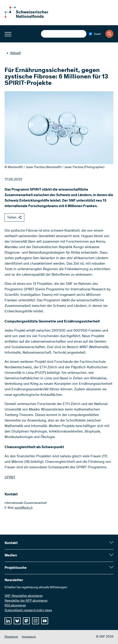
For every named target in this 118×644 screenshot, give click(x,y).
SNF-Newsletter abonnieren (24, 596)
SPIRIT (10, 477)
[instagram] (36, 621)
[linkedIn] (8, 621)
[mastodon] (26, 621)
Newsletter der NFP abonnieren (26, 601)
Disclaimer (11, 637)
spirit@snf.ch (24, 508)
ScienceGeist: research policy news (28, 611)
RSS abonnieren (15, 606)
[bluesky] (17, 621)
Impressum (29, 637)
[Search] (109, 34)
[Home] (30, 17)
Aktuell (14, 53)
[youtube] (45, 621)
